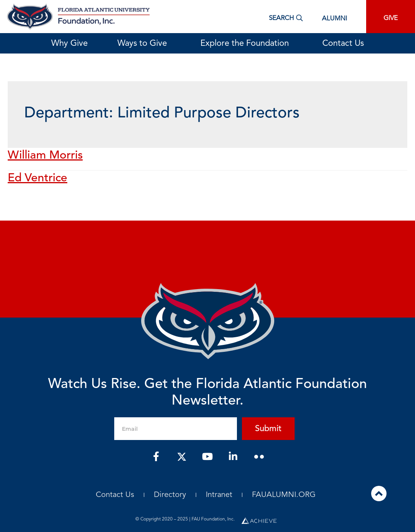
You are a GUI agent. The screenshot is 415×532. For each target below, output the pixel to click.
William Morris (45, 156)
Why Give (69, 43)
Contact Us (343, 43)
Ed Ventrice (37, 178)
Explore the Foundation (247, 43)
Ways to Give (144, 43)
